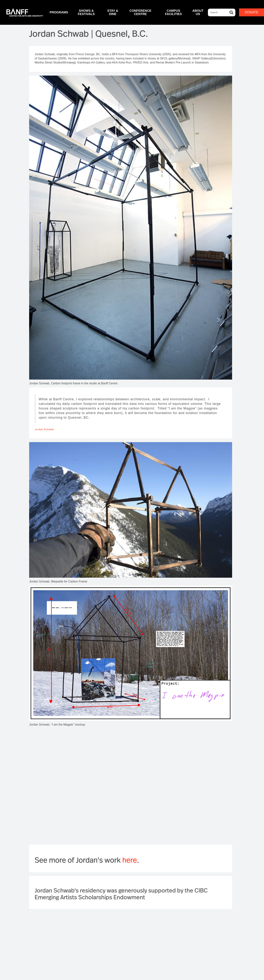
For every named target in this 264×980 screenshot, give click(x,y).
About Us (198, 12)
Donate (252, 12)
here (130, 860)
